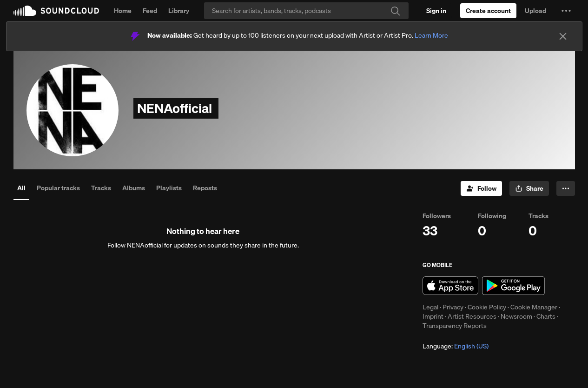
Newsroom (516, 316)
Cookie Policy (487, 307)
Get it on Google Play (513, 286)
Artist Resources (472, 316)
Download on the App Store (450, 286)
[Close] (563, 36)
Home (123, 11)
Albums (134, 188)
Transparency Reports (455, 326)
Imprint (433, 316)
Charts (546, 316)
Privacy (453, 307)
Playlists (169, 188)
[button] (566, 11)
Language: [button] (456, 346)
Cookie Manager (534, 307)
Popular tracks (58, 188)
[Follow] (481, 188)
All (21, 188)
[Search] (306, 11)
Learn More (431, 35)
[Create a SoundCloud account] (488, 11)
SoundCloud (56, 11)
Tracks (101, 188)
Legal (430, 307)
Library (179, 11)
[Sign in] (436, 11)
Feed (150, 11)
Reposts (205, 188)
